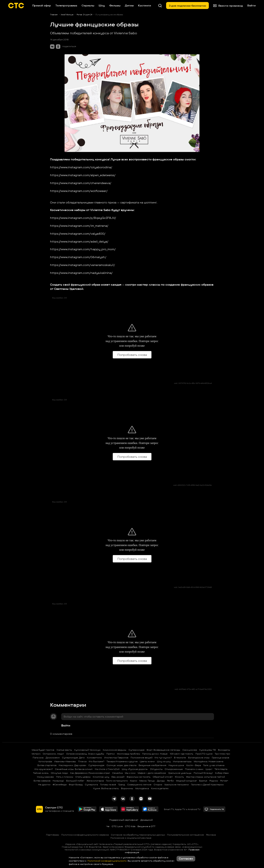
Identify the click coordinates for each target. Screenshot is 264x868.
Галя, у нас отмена (214, 765)
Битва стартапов (47, 765)
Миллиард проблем (129, 754)
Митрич (36, 754)
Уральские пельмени (177, 784)
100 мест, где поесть (181, 754)
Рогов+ (224, 781)
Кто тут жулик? (163, 758)
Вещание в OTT (146, 826)
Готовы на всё (108, 784)
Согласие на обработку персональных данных (138, 835)
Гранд (122, 784)
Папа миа (38, 758)
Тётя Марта (221, 769)
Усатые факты (64, 750)
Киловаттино (94, 758)
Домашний (147, 820)
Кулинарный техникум (87, 750)
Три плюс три (222, 754)
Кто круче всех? (44, 769)
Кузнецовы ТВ (208, 750)
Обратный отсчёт (163, 777)
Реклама (211, 835)
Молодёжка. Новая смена (209, 761)
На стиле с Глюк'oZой (107, 769)
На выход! (58, 781)
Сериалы (88, 5)
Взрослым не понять (139, 777)
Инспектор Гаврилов (116, 758)
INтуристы (156, 769)
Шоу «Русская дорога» (135, 769)
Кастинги (145, 5)
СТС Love (117, 826)
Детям (129, 5)
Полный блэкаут (203, 773)
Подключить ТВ (214, 809)
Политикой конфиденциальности (107, 861)
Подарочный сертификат (124, 820)
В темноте (180, 758)
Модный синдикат (186, 781)
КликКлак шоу (101, 777)
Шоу (102, 5)
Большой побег (75, 781)
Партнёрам (53, 835)
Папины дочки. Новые (155, 754)
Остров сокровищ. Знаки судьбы (85, 754)
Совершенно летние (139, 784)
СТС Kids (130, 826)
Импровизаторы (182, 761)
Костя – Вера (194, 765)
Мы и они (130, 773)
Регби (170, 781)
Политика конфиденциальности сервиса (85, 835)
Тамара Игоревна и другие (122, 761)
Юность (179, 777)
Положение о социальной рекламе (131, 838)
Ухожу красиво (45, 777)
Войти (66, 725)
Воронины (127, 788)
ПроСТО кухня (204, 754)
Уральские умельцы (180, 773)
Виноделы (224, 750)
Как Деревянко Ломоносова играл (90, 773)
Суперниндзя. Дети (73, 758)
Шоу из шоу (164, 761)
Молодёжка (142, 788)
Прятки (111, 754)
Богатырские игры (199, 758)
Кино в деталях (160, 788)
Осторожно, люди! (53, 754)
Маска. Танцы (147, 781)
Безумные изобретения (152, 765)
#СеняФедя (60, 784)
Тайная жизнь (41, 773)
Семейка (117, 773)
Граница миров (220, 758)
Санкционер (190, 750)
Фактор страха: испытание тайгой (206, 777)
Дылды (161, 781)
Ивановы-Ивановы (65, 761)
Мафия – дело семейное (152, 773)
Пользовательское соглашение (185, 835)
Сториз (158, 784)
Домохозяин (53, 758)
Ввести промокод (228, 5)
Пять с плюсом (65, 777)
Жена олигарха (95, 781)
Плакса (82, 761)
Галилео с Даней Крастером (207, 784)
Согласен (186, 859)
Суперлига (91, 784)
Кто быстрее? (97, 761)
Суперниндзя (136, 750)
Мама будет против (43, 750)
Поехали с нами (194, 769)
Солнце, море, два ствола (121, 765)
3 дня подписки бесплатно (187, 6)
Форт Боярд (76, 784)
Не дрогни (44, 784)
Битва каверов (42, 781)
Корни (134, 781)
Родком (214, 781)
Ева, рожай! (118, 777)
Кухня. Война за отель (106, 788)
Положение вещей (142, 758)
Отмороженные (174, 769)
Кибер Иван (222, 773)
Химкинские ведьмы (114, 750)
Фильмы (115, 5)
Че (108, 826)
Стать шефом (83, 777)
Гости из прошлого (117, 781)
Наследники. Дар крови (72, 765)
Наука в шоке (176, 765)
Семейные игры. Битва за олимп (74, 769)
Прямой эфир (42, 5)
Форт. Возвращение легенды (163, 750)
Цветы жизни (147, 761)
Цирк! (209, 769)
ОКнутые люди (59, 773)
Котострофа (45, 761)
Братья (203, 781)
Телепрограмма (66, 5)
